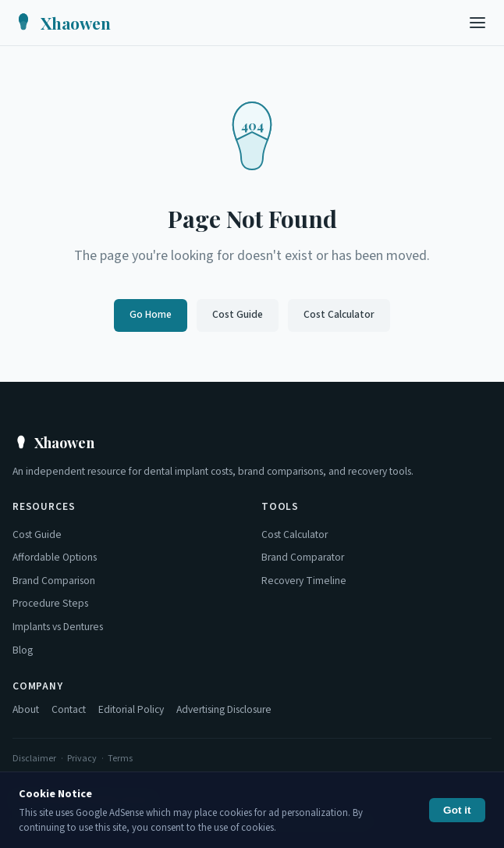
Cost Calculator (339, 314)
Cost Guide (238, 314)
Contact (69, 709)
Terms (120, 759)
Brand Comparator (303, 557)
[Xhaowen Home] (62, 23)
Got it (457, 810)
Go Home (151, 314)
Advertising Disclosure (224, 709)
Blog (23, 650)
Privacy (82, 759)
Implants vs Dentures (58, 627)
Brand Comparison (54, 581)
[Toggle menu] (477, 23)
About (26, 709)
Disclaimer (34, 759)
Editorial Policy (131, 709)
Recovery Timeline (304, 581)
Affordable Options (55, 557)
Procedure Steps (50, 603)
